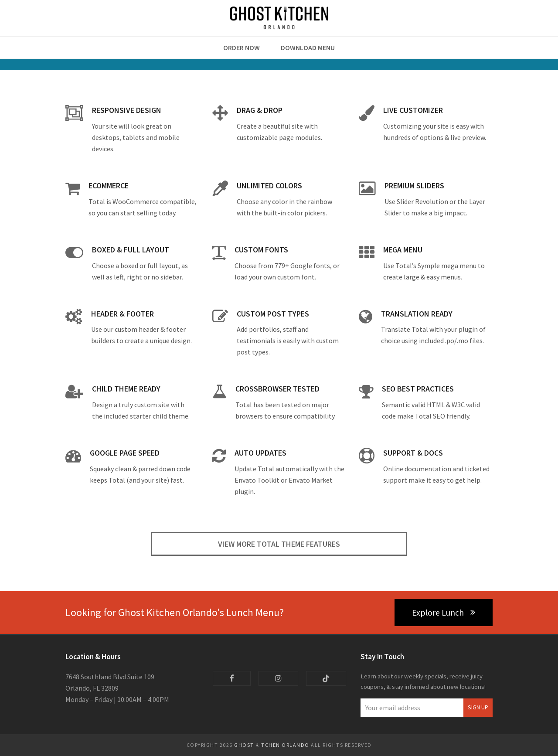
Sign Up (478, 707)
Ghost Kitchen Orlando (272, 745)
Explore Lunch (444, 613)
